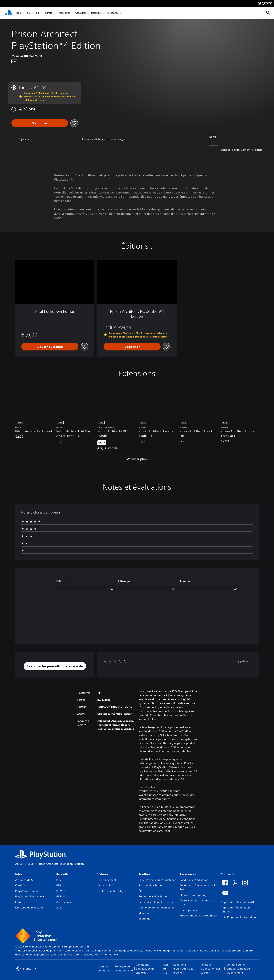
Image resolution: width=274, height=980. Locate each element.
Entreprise (22, 902)
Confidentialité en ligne (112, 891)
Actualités (81, 13)
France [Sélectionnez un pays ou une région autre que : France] (26, 969)
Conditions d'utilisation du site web (145, 969)
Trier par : (186, 581)
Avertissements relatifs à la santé (159, 791)
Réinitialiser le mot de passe (156, 902)
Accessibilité (105, 885)
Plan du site (165, 969)
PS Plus (48, 13)
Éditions (62, 581)
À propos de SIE (25, 880)
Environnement (107, 880)
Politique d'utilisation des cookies (211, 969)
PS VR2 (61, 891)
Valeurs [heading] (103, 874)
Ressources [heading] (188, 874)
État (141, 891)
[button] (55, 666)
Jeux (18, 13)
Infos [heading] (19, 874)
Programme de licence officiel (198, 916)
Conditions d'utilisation (194, 880)
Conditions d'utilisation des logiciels (183, 969)
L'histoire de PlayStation (30, 908)
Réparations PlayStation (153, 896)
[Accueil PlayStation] (9, 13)
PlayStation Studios (27, 891)
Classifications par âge (194, 895)
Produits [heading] (63, 874)
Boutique (96, 13)
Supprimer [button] (242, 661)
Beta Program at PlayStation (238, 917)
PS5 (28, 13)
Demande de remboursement (157, 908)
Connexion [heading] (229, 874)
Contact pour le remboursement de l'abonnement (238, 969)
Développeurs (188, 910)
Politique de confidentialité (124, 968)
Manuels (144, 913)
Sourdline (144, 919)
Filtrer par (125, 581)
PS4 (37, 13)
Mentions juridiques (105, 968)
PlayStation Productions (30, 896)
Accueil (20, 864)
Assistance (113, 13)
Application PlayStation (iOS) (239, 902)
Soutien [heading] (144, 874)
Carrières (21, 885)
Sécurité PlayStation (151, 885)
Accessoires (63, 13)
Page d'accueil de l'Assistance (157, 880)
